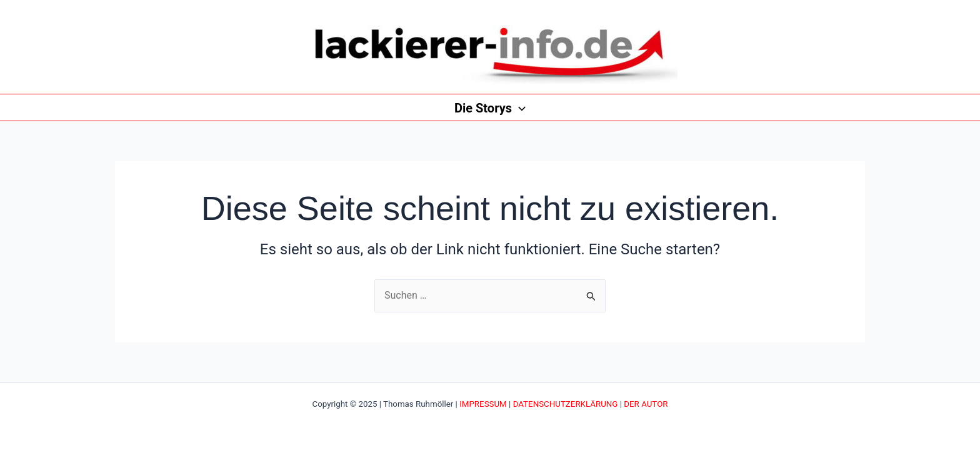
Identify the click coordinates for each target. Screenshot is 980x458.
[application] (519, 108)
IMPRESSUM (483, 404)
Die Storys (490, 108)
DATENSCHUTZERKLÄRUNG (566, 404)
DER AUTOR (646, 404)
